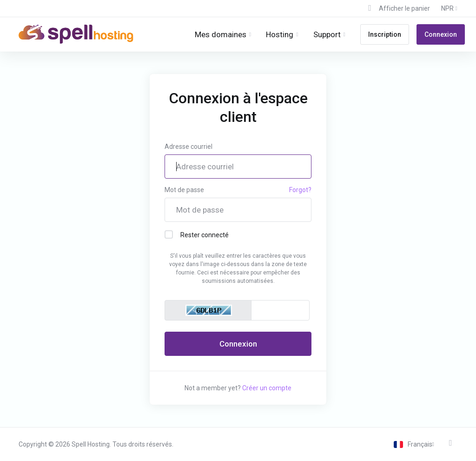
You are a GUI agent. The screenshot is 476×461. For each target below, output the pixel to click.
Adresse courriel (188, 147)
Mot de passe (184, 190)
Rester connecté (197, 234)
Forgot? (300, 190)
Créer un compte (267, 388)
